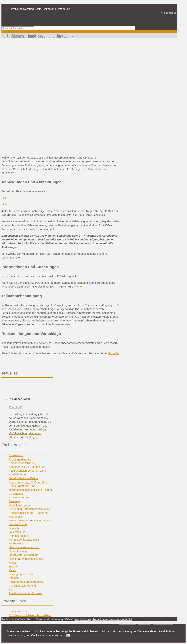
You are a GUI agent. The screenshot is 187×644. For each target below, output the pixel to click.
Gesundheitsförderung (22, 586)
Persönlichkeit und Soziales (25, 593)
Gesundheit (16, 494)
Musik (12, 570)
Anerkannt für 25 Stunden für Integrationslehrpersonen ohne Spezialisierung (27, 471)
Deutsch (14, 528)
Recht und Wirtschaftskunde (26, 559)
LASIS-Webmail (18, 611)
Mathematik (16, 543)
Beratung (14, 501)
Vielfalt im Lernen (19, 505)
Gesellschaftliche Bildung (24, 478)
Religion (14, 578)
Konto (78, 287)
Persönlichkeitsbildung (22, 463)
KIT (11, 589)
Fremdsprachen (18, 536)
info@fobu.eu (172, 13)
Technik (13, 566)
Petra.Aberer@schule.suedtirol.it (112, 619)
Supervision (16, 455)
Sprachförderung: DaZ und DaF (28, 482)
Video (5, 204)
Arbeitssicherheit (19, 497)
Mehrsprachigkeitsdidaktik (25, 540)
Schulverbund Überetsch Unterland (30, 615)
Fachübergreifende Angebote (26, 582)
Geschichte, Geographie (24, 555)
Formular (114, 353)
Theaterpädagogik (20, 459)
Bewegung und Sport (22, 574)
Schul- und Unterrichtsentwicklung (29, 509)
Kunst (12, 563)
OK (68, 635)
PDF (4, 198)
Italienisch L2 (17, 532)
